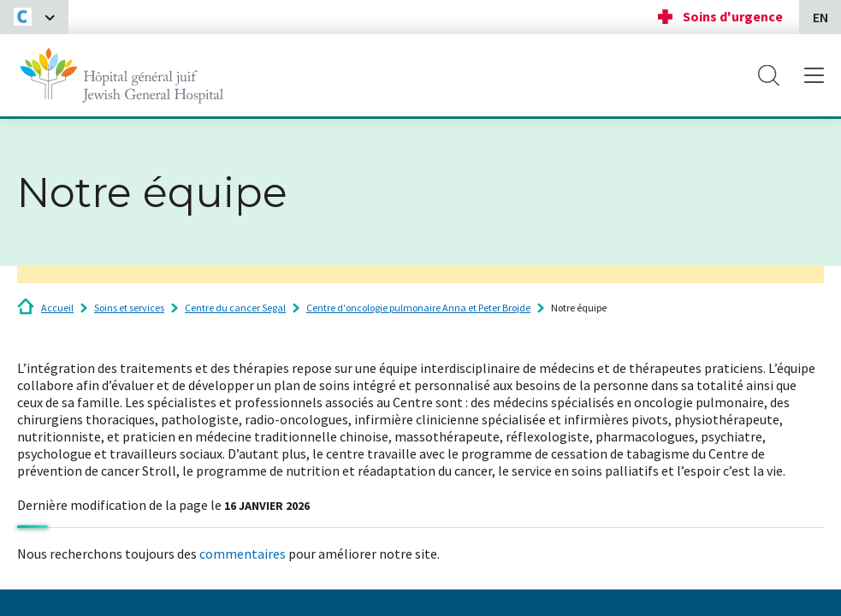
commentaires (243, 554)
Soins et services (129, 308)
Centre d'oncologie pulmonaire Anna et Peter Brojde (418, 308)
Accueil (57, 308)
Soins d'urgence (733, 16)
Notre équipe (579, 308)
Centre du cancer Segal (235, 308)
